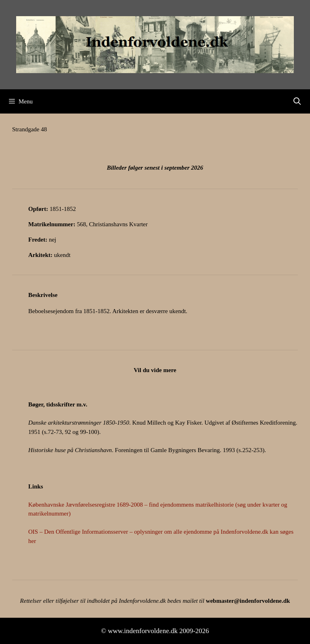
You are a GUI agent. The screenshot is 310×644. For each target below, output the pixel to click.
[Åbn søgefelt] (297, 101)
